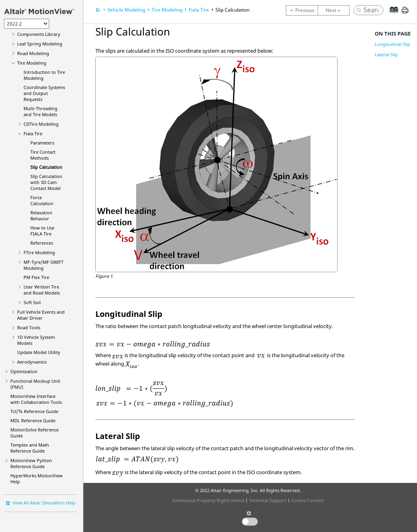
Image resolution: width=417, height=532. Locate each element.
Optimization (24, 371)
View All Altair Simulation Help (44, 503)
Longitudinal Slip (392, 44)
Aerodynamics (32, 362)
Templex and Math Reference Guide (30, 448)
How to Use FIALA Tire (42, 231)
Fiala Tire (33, 133)
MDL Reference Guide (33, 420)
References (42, 243)
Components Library (39, 34)
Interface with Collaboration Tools (36, 399)
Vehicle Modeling (126, 10)
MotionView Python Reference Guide (31, 463)
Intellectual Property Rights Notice (208, 500)
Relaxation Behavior (41, 216)
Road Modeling (33, 53)
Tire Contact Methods (43, 155)
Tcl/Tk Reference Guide (34, 411)
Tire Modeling (32, 63)
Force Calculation (42, 200)
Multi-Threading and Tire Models (41, 111)
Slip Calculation (46, 167)
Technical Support (268, 500)
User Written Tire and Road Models (42, 290)
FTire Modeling (39, 252)
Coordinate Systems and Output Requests (44, 93)
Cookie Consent (308, 500)
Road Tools (29, 327)
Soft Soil (32, 302)
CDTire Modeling (41, 124)
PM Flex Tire (36, 277)
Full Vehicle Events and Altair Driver (41, 315)
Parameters (42, 143)
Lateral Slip (386, 54)
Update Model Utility (39, 352)
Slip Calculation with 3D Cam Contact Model (46, 182)
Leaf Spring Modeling (40, 44)
